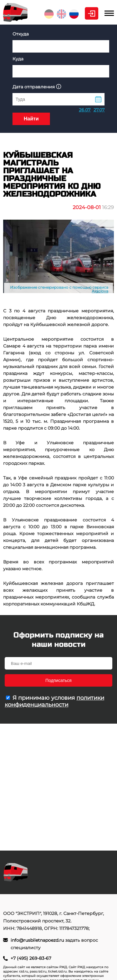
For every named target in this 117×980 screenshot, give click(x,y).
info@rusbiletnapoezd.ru (38, 940)
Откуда (21, 34)
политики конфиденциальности (54, 701)
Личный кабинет (92, 13)
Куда (18, 59)
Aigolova (100, 291)
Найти (31, 119)
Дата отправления (37, 87)
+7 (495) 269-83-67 (31, 958)
